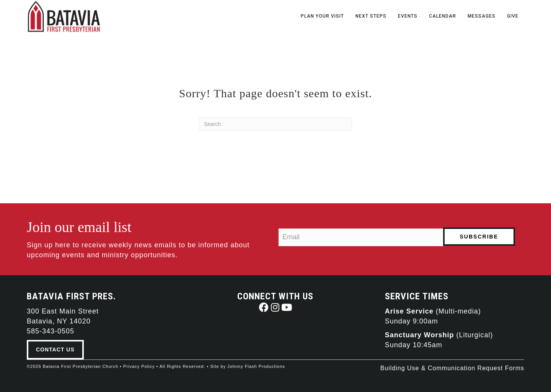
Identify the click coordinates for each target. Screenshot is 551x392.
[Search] (275, 124)
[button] (264, 307)
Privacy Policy (139, 366)
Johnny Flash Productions (256, 366)
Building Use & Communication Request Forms (452, 368)
